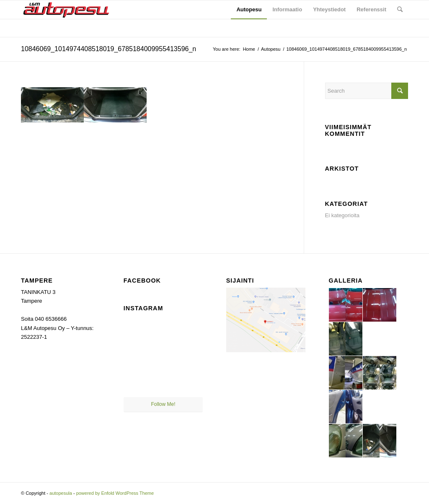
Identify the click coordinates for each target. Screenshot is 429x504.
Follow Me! (163, 404)
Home (249, 49)
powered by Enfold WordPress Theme (115, 493)
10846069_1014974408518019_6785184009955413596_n (109, 49)
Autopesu (271, 49)
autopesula (61, 493)
